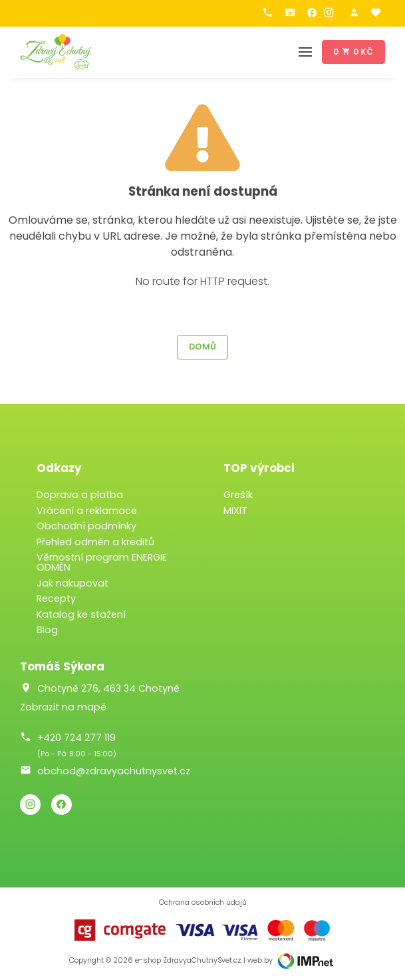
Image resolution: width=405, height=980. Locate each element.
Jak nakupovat (72, 583)
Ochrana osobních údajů (203, 902)
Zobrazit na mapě (63, 707)
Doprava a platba (80, 495)
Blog (47, 630)
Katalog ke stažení (81, 614)
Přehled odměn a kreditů (95, 542)
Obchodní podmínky (86, 526)
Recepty (56, 599)
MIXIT (235, 511)
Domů (202, 347)
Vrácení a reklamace (87, 511)
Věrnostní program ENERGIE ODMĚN (102, 562)
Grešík (238, 495)
